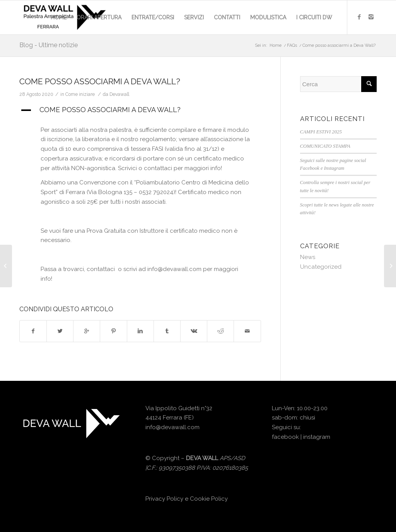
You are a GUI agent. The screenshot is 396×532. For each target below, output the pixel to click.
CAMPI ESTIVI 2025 (321, 132)
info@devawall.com (172, 427)
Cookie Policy (209, 499)
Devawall (119, 94)
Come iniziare (80, 94)
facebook (285, 437)
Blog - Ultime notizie (49, 45)
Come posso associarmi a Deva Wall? (100, 81)
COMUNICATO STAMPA (325, 146)
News (308, 257)
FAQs (292, 45)
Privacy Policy (164, 499)
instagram (317, 437)
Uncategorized (321, 267)
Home (276, 45)
